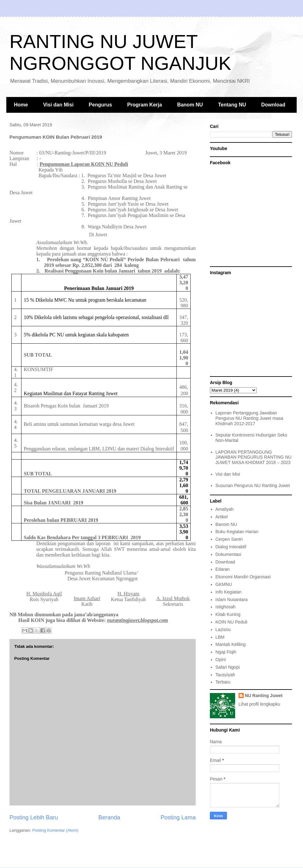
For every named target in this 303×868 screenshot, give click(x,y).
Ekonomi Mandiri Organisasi (243, 577)
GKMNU (224, 584)
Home (21, 105)
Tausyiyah (225, 675)
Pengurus (100, 105)
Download (273, 105)
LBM (220, 637)
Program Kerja (145, 105)
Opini (221, 660)
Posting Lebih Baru (34, 817)
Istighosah (226, 607)
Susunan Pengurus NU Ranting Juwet (253, 485)
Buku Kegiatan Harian (237, 532)
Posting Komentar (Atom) (55, 830)
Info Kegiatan (229, 592)
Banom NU (190, 105)
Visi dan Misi (58, 105)
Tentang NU (232, 105)
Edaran (223, 569)
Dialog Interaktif (231, 547)
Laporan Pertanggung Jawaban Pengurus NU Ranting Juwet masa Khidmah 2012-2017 (250, 418)
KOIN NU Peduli (232, 622)
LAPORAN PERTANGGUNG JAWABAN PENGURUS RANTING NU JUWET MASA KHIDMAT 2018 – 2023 (254, 457)
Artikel (222, 517)
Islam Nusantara (232, 600)
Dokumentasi (229, 554)
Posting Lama (178, 817)
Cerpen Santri (229, 539)
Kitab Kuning (228, 614)
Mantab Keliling (231, 644)
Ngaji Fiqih (226, 652)
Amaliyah (225, 509)
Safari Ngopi (228, 667)
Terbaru (223, 682)
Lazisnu (223, 630)
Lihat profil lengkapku (259, 704)
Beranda (109, 817)
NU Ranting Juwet (264, 696)
